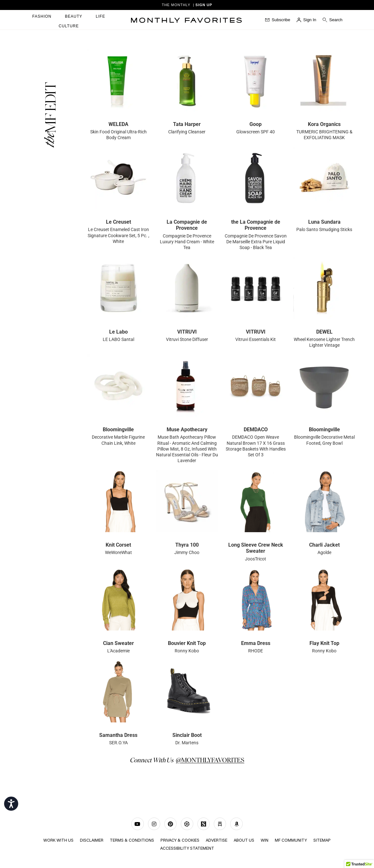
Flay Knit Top (324, 643)
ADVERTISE (217, 840)
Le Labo (118, 332)
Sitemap (323, 840)
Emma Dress (256, 643)
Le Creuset (118, 222)
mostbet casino (17, 81)
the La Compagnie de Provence (256, 225)
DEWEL (324, 332)
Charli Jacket (324, 545)
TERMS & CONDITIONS (132, 840)
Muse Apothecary (187, 430)
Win (265, 840)
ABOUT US (244, 840)
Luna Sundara (324, 222)
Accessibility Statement (187, 848)
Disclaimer (91, 840)
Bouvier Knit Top (187, 643)
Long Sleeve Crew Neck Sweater (256, 548)
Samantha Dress (118, 735)
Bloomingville (118, 430)
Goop (256, 124)
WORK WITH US (58, 840)
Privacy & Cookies (180, 840)
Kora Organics (324, 124)
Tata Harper (187, 124)
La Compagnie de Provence (187, 225)
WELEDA (118, 124)
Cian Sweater (118, 643)
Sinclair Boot (187, 735)
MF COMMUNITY (291, 840)
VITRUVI (187, 332)
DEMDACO (256, 430)
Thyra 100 (187, 545)
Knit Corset (118, 545)
